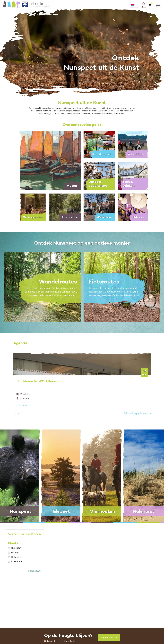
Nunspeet (16, 548)
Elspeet (15, 552)
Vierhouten (17, 562)
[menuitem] (134, 5)
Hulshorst (16, 557)
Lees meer (22, 405)
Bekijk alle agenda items (136, 413)
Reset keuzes (35, 571)
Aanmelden (109, 638)
